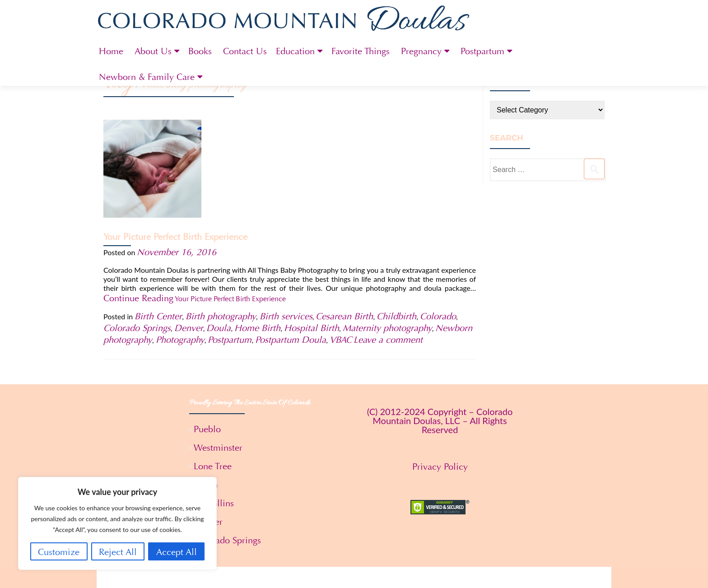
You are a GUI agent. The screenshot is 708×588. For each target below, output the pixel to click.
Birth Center (158, 226)
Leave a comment (388, 250)
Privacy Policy (440, 376)
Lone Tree (213, 376)
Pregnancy (421, 51)
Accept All (177, 552)
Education (295, 51)
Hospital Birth (312, 238)
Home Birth (257, 238)
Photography (180, 250)
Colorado (438, 226)
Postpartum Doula (291, 250)
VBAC (341, 250)
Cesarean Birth (344, 226)
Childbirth (396, 226)
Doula (219, 238)
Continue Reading (327, 209)
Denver (189, 238)
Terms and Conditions (354, 571)
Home (111, 51)
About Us (153, 51)
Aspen (206, 394)
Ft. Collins (214, 413)
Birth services (286, 226)
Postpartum (482, 51)
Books (200, 51)
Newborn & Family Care (147, 77)
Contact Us (245, 51)
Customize (59, 552)
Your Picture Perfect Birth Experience (275, 139)
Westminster (218, 357)
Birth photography (221, 226)
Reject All (118, 552)
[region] (117, 523)
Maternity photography (387, 238)
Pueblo (207, 339)
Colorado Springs (137, 238)
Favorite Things (361, 51)
